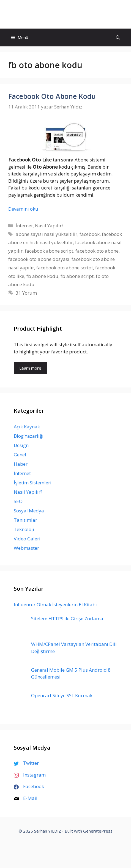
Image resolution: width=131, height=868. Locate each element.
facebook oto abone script (65, 268)
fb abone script (77, 276)
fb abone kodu (42, 276)
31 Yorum (26, 293)
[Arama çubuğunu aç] (118, 37)
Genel (20, 455)
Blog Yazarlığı (29, 436)
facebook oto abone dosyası (39, 259)
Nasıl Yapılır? (49, 226)
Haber (21, 464)
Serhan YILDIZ (66, 14)
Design (21, 445)
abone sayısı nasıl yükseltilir (47, 234)
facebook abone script (49, 251)
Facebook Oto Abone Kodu (52, 96)
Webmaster (26, 548)
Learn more (30, 368)
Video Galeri (27, 539)
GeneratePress (98, 831)
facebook (90, 234)
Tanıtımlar (25, 520)
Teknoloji (24, 529)
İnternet (24, 226)
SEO (18, 501)
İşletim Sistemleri (33, 483)
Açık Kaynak (27, 427)
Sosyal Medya (29, 511)
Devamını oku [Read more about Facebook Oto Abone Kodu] (23, 209)
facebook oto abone (97, 251)
